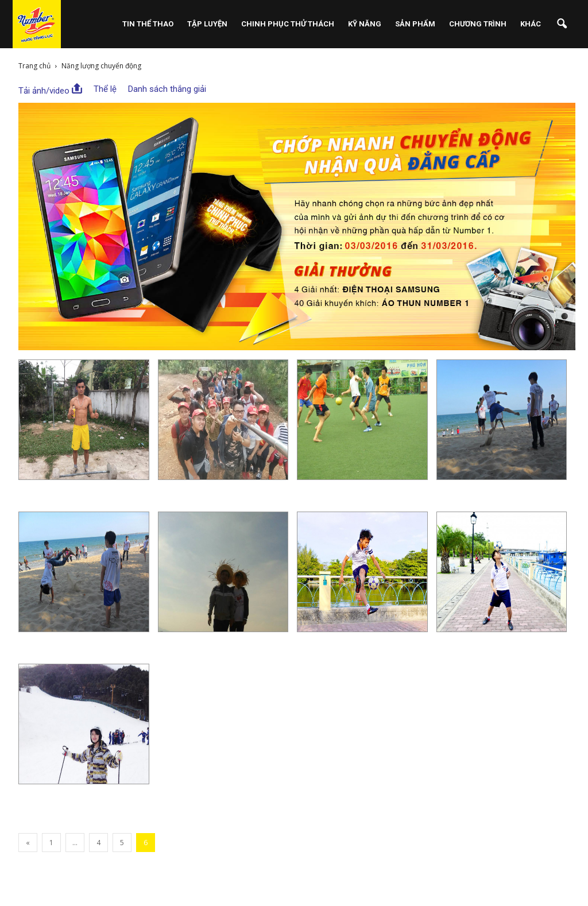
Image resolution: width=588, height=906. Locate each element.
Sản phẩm (415, 24)
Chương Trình (478, 24)
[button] (562, 24)
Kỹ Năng (365, 24)
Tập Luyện (207, 24)
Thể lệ (105, 89)
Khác (531, 24)
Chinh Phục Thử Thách (288, 24)
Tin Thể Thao (148, 24)
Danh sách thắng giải (167, 89)
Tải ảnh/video (50, 90)
